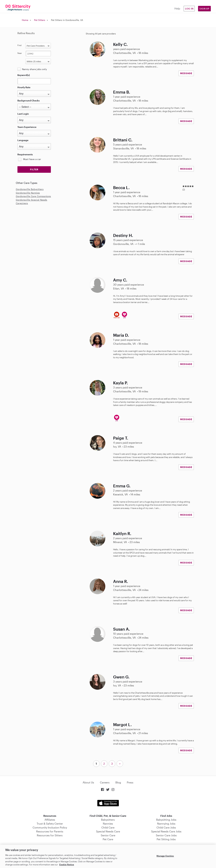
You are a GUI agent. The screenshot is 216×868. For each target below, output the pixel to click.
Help (177, 8)
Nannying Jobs (166, 824)
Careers (105, 782)
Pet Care (108, 839)
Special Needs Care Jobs (166, 831)
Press (130, 782)
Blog (118, 782)
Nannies (108, 824)
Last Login (23, 114)
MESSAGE (186, 73)
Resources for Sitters (50, 835)
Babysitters (108, 820)
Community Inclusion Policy (50, 827)
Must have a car (32, 159)
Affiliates (50, 820)
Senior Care (108, 835)
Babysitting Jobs (166, 820)
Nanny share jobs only (34, 69)
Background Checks (29, 100)
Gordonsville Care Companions (33, 196)
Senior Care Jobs (166, 835)
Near (20, 53)
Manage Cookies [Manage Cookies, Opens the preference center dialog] (165, 856)
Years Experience (27, 127)
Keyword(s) (24, 75)
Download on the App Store (108, 803)
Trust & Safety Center (50, 824)
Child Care (108, 827)
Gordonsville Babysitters (30, 189)
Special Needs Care (108, 831)
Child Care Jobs (166, 827)
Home (25, 20)
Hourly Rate (24, 87)
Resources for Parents (50, 831)
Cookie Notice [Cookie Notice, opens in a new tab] (67, 865)
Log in (189, 9)
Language (23, 140)
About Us (88, 782)
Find (19, 45)
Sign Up (204, 9)
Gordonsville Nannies (28, 193)
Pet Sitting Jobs (166, 839)
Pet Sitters (40, 20)
